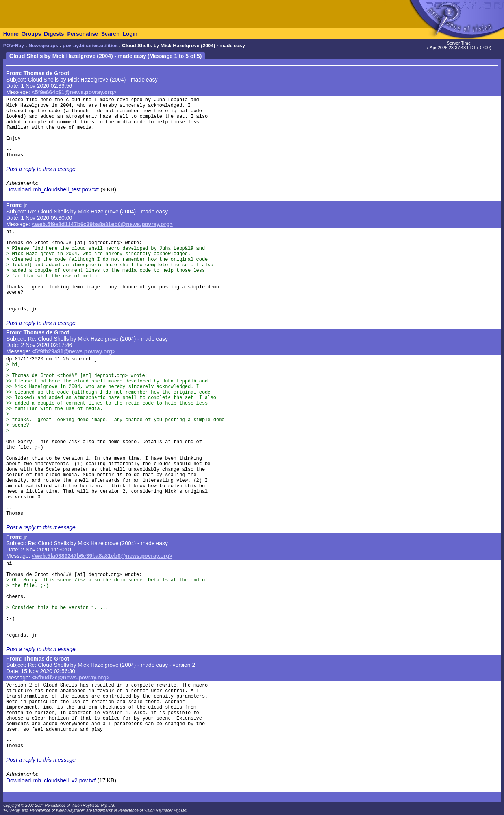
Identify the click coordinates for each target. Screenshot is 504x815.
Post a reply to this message (41, 169)
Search (110, 34)
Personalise (82, 34)
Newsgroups (43, 46)
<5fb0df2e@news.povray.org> (71, 678)
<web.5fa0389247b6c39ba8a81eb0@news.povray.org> (102, 556)
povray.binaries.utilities (90, 46)
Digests (54, 34)
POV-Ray (14, 46)
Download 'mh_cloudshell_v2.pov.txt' (51, 780)
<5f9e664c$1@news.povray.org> (74, 92)
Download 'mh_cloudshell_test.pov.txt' (53, 189)
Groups (31, 34)
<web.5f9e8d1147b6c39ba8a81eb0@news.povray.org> (102, 224)
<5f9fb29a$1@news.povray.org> (74, 351)
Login (130, 34)
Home (11, 34)
